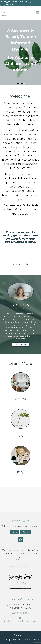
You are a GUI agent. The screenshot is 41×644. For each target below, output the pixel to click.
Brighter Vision (32, 640)
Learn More (20, 83)
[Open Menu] (37, 13)
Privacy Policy (21, 635)
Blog (15, 532)
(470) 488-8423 (22, 613)
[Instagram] (20, 540)
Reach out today (21, 264)
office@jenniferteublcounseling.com (20, 621)
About (26, 532)
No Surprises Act (21, 560)
